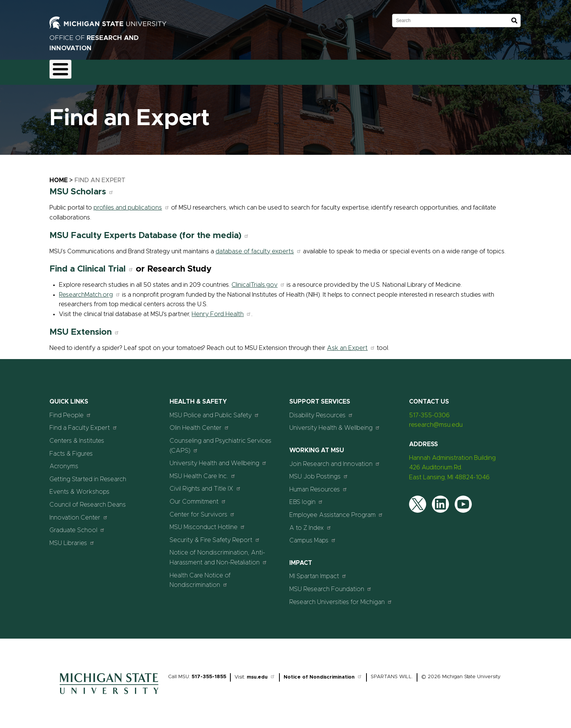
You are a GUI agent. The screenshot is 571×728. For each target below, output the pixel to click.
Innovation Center (79, 513)
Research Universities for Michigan (341, 597)
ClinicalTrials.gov (258, 281)
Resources (266, 70)
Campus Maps (313, 536)
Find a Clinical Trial (91, 265)
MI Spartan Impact (318, 572)
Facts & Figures (71, 449)
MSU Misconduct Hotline (207, 523)
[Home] (109, 692)
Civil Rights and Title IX (205, 484)
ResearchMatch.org (90, 290)
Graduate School (77, 526)
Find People (70, 411)
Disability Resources (321, 411)
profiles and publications (132, 203)
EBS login (306, 498)
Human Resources (318, 485)
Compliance (165, 70)
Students (364, 70)
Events (331, 70)
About (64, 70)
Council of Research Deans (88, 500)
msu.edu (261, 673)
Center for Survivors (202, 510)
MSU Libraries (72, 538)
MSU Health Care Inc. (203, 471)
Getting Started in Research (88, 475)
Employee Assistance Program (336, 510)
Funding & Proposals (111, 70)
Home (59, 176)
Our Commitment (198, 497)
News (301, 70)
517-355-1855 (209, 673)
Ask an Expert (351, 343)
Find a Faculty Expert (83, 424)
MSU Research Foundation (331, 584)
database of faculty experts (259, 247)
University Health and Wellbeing (218, 459)
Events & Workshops (79, 488)
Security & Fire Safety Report (215, 535)
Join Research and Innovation (335, 459)
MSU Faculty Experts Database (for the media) (149, 231)
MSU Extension (84, 328)
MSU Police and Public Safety (214, 411)
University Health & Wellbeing (335, 424)
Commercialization (216, 70)
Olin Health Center (199, 424)
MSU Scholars (82, 188)
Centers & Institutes (77, 436)
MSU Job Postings (319, 472)
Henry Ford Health (221, 310)
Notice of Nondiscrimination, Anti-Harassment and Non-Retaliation (218, 553)
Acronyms (64, 462)
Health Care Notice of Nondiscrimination (200, 576)
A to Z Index (310, 523)
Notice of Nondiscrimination (323, 673)
